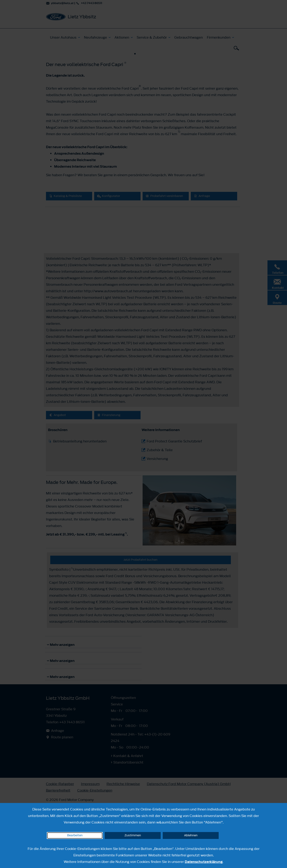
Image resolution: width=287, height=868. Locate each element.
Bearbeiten (75, 835)
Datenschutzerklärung (204, 862)
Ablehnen (191, 835)
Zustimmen (133, 835)
